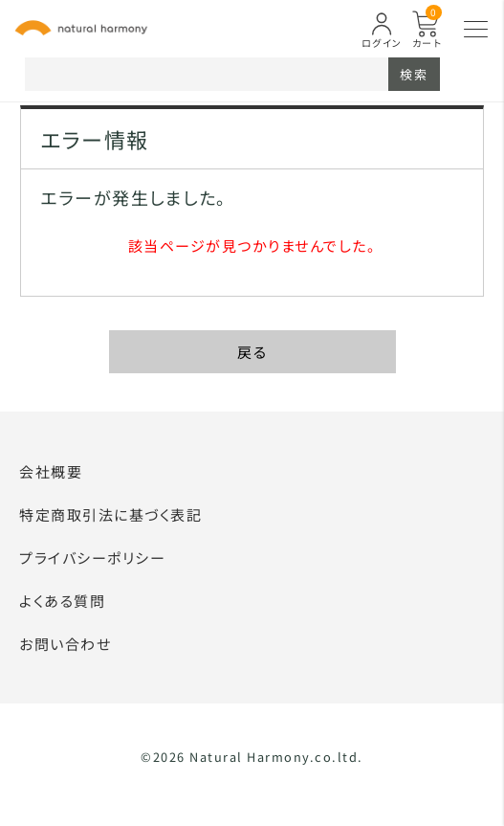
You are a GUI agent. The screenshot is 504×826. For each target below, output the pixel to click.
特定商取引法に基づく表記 (110, 514)
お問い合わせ (65, 644)
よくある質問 (62, 601)
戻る (252, 352)
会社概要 (51, 471)
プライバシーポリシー (92, 558)
